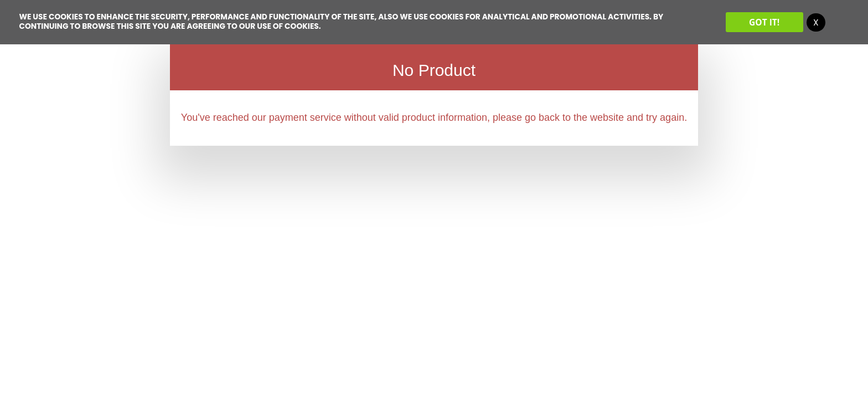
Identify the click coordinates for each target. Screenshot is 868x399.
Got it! (764, 22)
